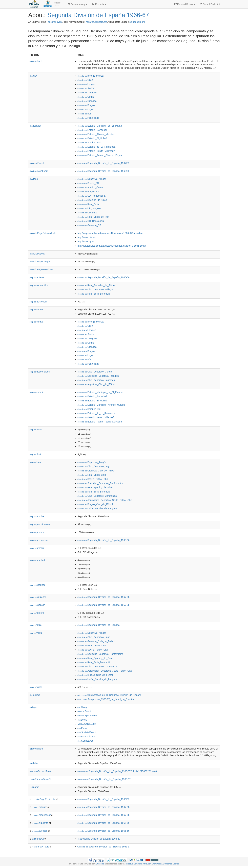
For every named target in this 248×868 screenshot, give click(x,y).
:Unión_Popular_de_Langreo (97, 508)
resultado (38, 560)
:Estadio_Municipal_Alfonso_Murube (101, 405)
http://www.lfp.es (86, 242)
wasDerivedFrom (41, 771)
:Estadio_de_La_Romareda (96, 147)
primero (37, 548)
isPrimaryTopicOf (40, 779)
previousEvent (39, 171)
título (36, 625)
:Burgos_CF (88, 192)
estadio (37, 392)
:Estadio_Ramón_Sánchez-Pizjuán (100, 155)
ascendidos (39, 285)
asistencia (38, 302)
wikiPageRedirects (43, 799)
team (34, 179)
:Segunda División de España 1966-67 (99, 839)
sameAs (38, 839)
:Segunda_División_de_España (99, 625)
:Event (84, 711)
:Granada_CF (89, 225)
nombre (37, 516)
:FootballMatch (87, 737)
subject (35, 695)
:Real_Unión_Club (92, 475)
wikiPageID (37, 254)
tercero (37, 613)
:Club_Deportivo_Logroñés (96, 380)
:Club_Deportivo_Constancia (97, 496)
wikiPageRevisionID (42, 269)
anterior (37, 277)
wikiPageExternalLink (43, 233)
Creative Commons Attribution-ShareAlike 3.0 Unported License (153, 864)
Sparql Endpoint (210, 4)
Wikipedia (100, 864)
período (37, 532)
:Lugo (85, 109)
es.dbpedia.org (137, 22)
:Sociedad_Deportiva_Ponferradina (100, 483)
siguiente (38, 597)
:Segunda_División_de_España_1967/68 (103, 163)
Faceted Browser (185, 4)
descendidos (40, 372)
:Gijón (85, 80)
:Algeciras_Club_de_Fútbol (96, 384)
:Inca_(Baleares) (91, 76)
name (34, 787)
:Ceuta (86, 97)
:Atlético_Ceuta (90, 187)
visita (36, 633)
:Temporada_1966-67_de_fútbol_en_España (106, 699)
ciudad (36, 322)
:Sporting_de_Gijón (92, 200)
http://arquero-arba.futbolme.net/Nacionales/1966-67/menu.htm (110, 233)
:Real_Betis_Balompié (94, 294)
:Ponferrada (88, 118)
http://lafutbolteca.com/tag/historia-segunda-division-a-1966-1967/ (112, 246)
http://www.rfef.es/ (87, 237)
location (35, 126)
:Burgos (86, 105)
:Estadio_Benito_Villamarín (96, 151)
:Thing (82, 707)
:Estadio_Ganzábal (92, 130)
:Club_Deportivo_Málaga (95, 290)
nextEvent (37, 163)
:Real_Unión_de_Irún (93, 217)
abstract (36, 61)
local (35, 462)
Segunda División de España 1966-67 (98, 15)
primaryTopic (40, 847)
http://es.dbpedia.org (96, 22)
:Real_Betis (88, 204)
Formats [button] (99, 4)
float (35, 454)
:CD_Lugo (87, 213)
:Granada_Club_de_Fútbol (96, 471)
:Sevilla (86, 88)
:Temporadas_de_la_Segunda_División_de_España (109, 695)
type (33, 707)
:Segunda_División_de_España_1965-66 (104, 277)
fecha (36, 430)
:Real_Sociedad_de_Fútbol (96, 285)
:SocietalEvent (87, 732)
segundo (38, 585)
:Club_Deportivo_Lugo (94, 466)
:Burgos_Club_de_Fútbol (95, 504)
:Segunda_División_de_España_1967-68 (104, 597)
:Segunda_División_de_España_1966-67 (104, 779)
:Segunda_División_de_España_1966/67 (103, 799)
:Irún (84, 114)
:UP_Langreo (89, 208)
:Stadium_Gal (89, 143)
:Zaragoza (87, 93)
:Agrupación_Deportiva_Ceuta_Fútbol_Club (105, 500)
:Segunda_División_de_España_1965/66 (103, 171)
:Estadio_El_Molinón (93, 138)
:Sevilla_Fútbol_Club (93, 479)
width (36, 687)
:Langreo (87, 84)
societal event (55, 22)
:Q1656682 (87, 724)
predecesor (39, 540)
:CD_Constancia (91, 221)
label (34, 763)
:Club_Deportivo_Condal (95, 372)
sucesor (37, 605)
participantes (40, 524)
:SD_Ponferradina (91, 196)
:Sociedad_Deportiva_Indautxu (98, 376)
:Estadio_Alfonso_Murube (96, 134)
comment (36, 749)
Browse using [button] (77, 4)
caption (37, 310)
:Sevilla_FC (88, 183)
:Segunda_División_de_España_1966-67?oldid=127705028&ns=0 (117, 771)
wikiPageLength (40, 262)
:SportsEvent (87, 716)
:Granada (87, 101)
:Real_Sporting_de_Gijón (95, 487)
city (33, 76)
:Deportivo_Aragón (92, 179)
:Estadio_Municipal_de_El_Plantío (100, 126)
